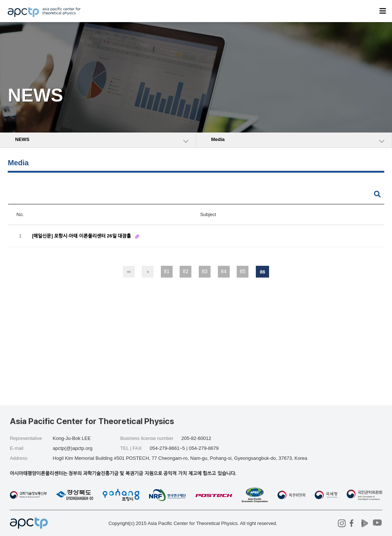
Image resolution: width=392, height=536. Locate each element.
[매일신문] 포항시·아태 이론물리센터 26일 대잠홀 (82, 236)
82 (186, 271)
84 (224, 271)
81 (167, 271)
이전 (148, 272)
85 (243, 271)
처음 (129, 272)
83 (205, 271)
